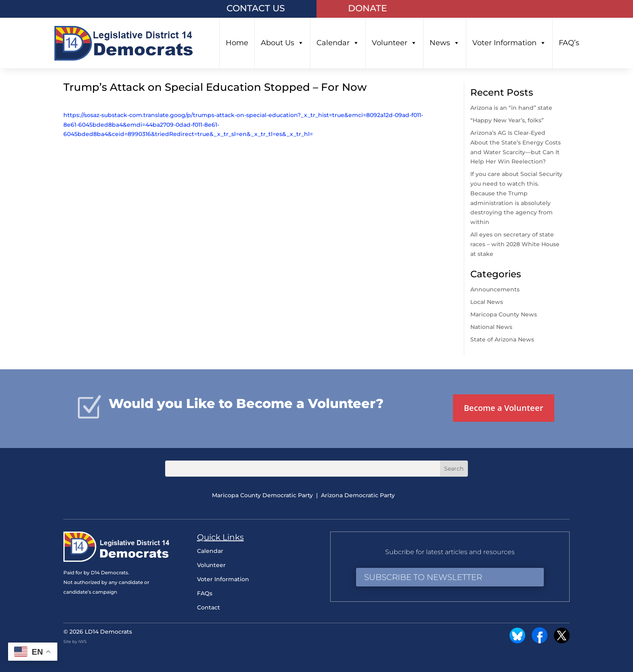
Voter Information (509, 43)
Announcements (495, 289)
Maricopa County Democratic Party (262, 495)
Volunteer (394, 43)
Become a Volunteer (504, 408)
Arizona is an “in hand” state (511, 108)
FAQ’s (569, 43)
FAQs (205, 593)
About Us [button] (282, 43)
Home (237, 43)
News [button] (445, 43)
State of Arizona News (502, 339)
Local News (487, 302)
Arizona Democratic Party (358, 495)
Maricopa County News (504, 314)
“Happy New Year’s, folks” (508, 120)
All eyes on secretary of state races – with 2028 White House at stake (515, 244)
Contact (209, 607)
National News (491, 327)
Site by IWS (75, 642)
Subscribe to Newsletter (423, 577)
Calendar (338, 43)
